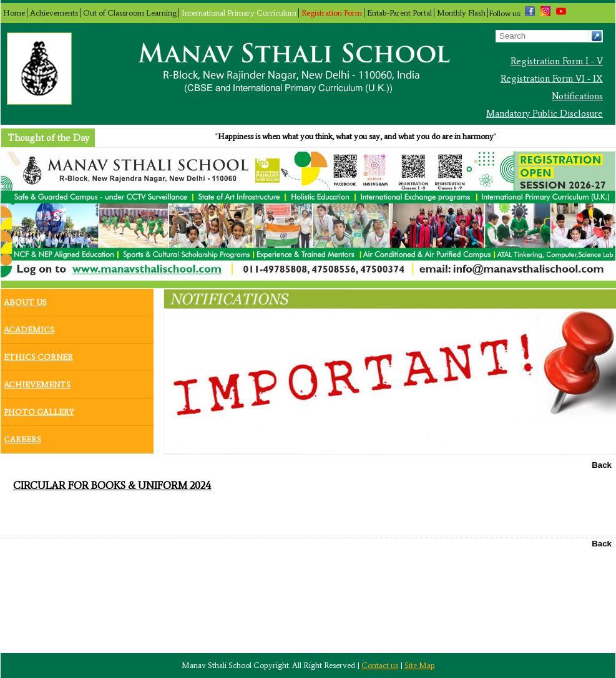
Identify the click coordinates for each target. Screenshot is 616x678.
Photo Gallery (39, 409)
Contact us (380, 665)
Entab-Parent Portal (399, 13)
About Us (25, 299)
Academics (29, 327)
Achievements (54, 13)
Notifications (577, 96)
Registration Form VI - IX (552, 79)
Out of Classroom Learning (130, 13)
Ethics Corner (38, 354)
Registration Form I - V (557, 61)
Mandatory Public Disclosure (545, 114)
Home (14, 13)
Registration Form (332, 13)
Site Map (420, 665)
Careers (22, 437)
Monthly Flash (461, 13)
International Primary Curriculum (239, 13)
